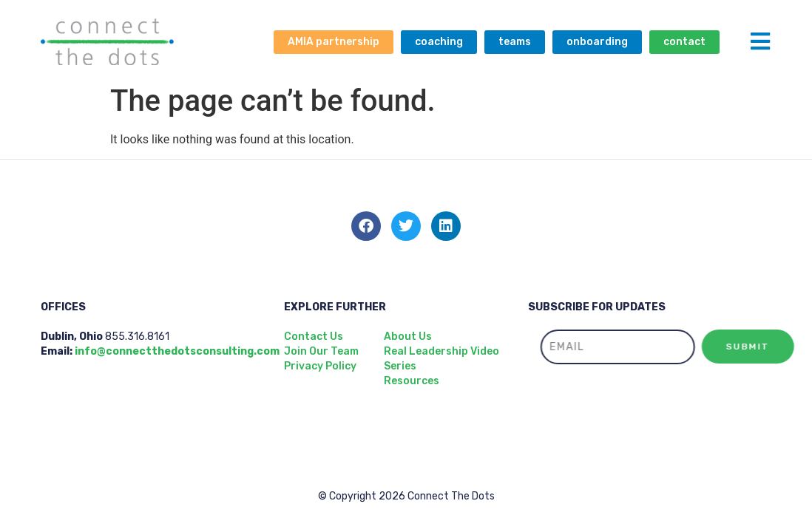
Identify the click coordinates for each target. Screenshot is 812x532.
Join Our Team (321, 351)
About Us (408, 337)
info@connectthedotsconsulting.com (177, 351)
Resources (412, 381)
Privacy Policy (320, 366)
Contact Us (314, 337)
